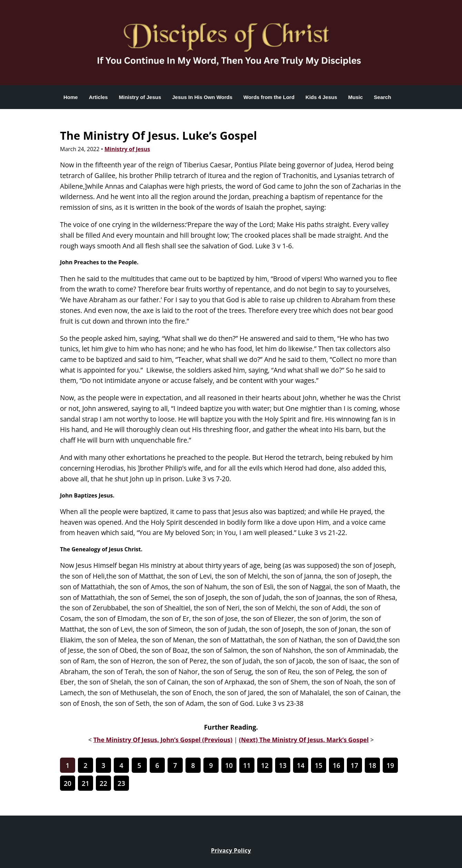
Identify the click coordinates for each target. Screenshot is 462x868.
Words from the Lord (269, 97)
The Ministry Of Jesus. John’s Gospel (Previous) (163, 740)
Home (71, 97)
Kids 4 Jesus (321, 97)
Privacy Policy (231, 850)
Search (382, 97)
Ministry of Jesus (140, 97)
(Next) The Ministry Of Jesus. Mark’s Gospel (304, 740)
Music (356, 97)
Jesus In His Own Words (202, 97)
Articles (98, 97)
